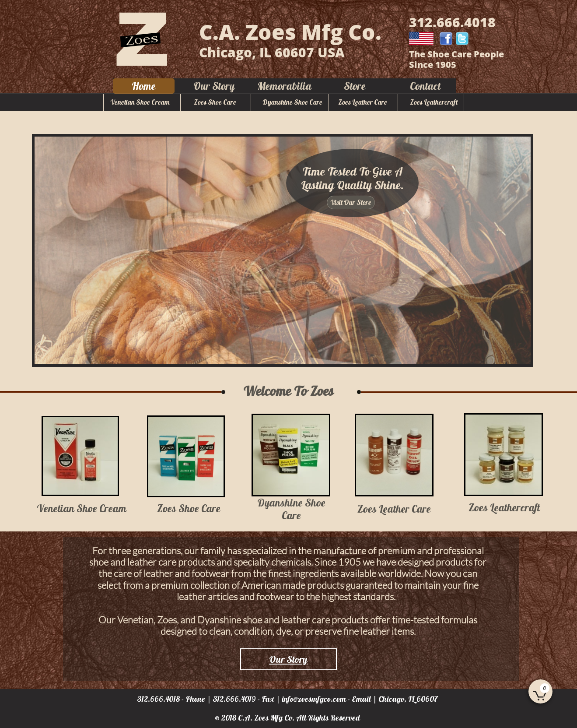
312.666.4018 (158, 699)
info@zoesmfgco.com (314, 699)
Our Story (288, 659)
